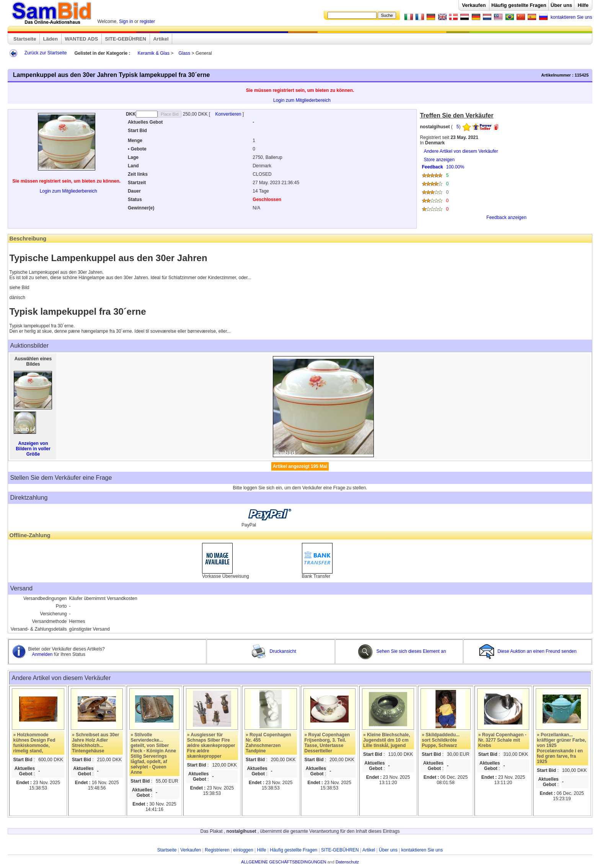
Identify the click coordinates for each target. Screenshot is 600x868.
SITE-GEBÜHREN (126, 39)
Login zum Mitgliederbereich (302, 100)
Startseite (25, 39)
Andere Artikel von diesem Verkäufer (461, 151)
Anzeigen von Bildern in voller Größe (33, 449)
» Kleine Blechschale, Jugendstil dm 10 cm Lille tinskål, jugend (387, 740)
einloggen (243, 850)
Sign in (126, 21)
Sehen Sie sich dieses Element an (402, 651)
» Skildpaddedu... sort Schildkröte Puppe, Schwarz (441, 740)
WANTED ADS (81, 39)
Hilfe (583, 5)
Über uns (561, 5)
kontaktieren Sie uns (571, 17)
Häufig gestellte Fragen (519, 5)
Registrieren (217, 850)
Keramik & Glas (154, 53)
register (147, 21)
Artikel (161, 39)
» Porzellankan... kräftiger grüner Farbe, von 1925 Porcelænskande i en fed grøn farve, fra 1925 (562, 748)
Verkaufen (474, 5)
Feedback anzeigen (506, 217)
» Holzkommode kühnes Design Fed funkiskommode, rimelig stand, (34, 743)
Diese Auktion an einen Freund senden (528, 651)
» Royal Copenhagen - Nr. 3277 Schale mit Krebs (502, 740)
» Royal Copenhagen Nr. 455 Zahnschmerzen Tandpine (268, 743)
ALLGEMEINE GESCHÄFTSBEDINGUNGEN (284, 862)
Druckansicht (274, 651)
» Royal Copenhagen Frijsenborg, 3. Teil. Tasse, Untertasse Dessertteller (327, 743)
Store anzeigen (504, 191)
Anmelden (43, 654)
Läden (51, 39)
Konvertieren (229, 114)
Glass (185, 53)
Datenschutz (347, 862)
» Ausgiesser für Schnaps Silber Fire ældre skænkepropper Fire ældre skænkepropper (211, 745)
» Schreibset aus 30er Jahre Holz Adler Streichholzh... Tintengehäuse (95, 743)
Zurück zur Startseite (46, 53)
